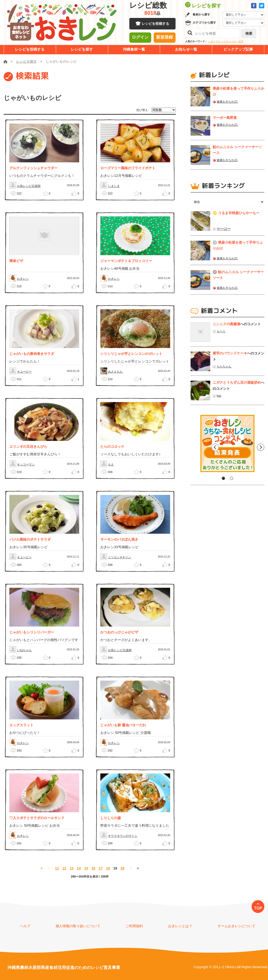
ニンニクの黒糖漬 (226, 324)
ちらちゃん (224, 366)
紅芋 (241, 41)
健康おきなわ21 (227, 102)
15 (86, 868)
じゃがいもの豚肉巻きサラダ (32, 354)
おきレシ (23, 279)
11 (57, 868)
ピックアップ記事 (238, 49)
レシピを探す (82, 49)
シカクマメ (214, 41)
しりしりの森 (111, 818)
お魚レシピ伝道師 (29, 186)
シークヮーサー (230, 41)
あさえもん (115, 372)
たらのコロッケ (112, 447)
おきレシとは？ (180, 926)
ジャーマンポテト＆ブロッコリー (126, 261)
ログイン (140, 38)
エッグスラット (21, 725)
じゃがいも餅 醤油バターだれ (123, 725)
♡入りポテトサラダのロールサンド (37, 818)
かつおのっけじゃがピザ (119, 632)
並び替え (142, 110)
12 (64, 868)
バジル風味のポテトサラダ (30, 539)
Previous (194, 445)
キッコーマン (26, 464)
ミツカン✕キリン (119, 557)
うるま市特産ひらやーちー (239, 213)
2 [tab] (231, 478)
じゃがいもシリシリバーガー (32, 632)
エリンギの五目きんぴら (28, 447)
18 (108, 868)
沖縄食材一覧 (134, 49)
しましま (114, 186)
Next (261, 445)
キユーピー (24, 372)
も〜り (221, 331)
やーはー (224, 229)
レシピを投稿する (155, 25)
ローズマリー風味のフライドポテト (128, 168)
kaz (219, 396)
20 (122, 868)
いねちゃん (24, 650)
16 (93, 868)
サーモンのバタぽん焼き (119, 539)
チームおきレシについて (237, 926)
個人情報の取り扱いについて (78, 926)
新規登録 (164, 38)
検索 (249, 33)
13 (72, 868)
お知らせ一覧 (186, 49)
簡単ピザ (16, 261)
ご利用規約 (134, 926)
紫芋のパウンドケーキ (230, 353)
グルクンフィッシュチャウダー (33, 168)
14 (79, 868)
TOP (258, 908)
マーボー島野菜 (225, 118)
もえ (111, 464)
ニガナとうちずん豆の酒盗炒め (237, 382)
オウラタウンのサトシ (123, 836)
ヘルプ (25, 926)
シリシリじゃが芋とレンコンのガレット (131, 354)
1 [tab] (223, 478)
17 (101, 868)
